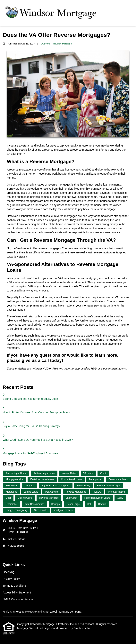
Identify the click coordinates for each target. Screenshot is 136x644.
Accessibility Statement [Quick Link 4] (17, 592)
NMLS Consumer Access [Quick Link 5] (18, 599)
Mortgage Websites (29, 628)
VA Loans (45, 44)
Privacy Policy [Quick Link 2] (11, 579)
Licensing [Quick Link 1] (8, 572)
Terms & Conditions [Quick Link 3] (15, 586)
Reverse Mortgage (62, 44)
